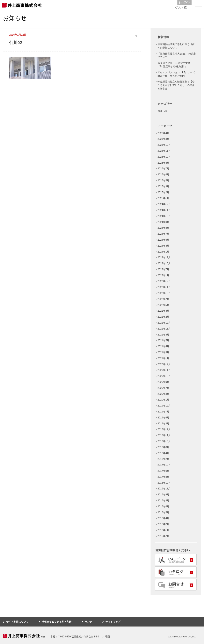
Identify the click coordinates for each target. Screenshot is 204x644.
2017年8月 (163, 477)
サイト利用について (17, 622)
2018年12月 (164, 429)
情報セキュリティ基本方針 (57, 622)
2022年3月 (163, 311)
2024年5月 (163, 240)
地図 (107, 637)
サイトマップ (113, 622)
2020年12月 (164, 364)
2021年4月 (163, 346)
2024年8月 (163, 228)
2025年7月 (163, 169)
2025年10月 (164, 157)
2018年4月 (163, 453)
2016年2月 (163, 524)
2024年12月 (164, 204)
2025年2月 (163, 192)
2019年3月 (163, 424)
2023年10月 (164, 263)
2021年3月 (163, 352)
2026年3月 (163, 139)
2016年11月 (164, 489)
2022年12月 (164, 281)
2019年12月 (164, 406)
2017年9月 (163, 471)
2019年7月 (163, 412)
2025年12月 (164, 145)
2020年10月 (164, 376)
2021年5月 (163, 340)
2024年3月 (163, 246)
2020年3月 (163, 394)
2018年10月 (164, 441)
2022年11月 (164, 287)
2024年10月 (164, 216)
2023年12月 (164, 257)
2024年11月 (164, 210)
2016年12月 (164, 483)
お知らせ (162, 111)
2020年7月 (163, 388)
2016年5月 (163, 512)
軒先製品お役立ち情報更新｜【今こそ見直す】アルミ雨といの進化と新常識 (176, 85)
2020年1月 (163, 400)
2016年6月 (163, 507)
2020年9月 (163, 382)
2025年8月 (163, 163)
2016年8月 (163, 501)
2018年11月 (164, 435)
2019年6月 (163, 418)
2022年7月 (163, 299)
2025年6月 (163, 175)
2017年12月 (164, 465)
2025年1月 (163, 198)
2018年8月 (163, 447)
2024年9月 (163, 222)
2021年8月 (163, 335)
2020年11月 (164, 370)
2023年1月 (163, 275)
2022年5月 (163, 305)
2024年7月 (163, 234)
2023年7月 (163, 269)
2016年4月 (163, 518)
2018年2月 (163, 459)
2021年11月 (164, 329)
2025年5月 (163, 181)
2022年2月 (163, 317)
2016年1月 (163, 530)
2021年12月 (164, 323)
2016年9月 (163, 495)
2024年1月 (163, 252)
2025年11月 (164, 151)
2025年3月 (163, 186)
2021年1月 (163, 358)
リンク (88, 622)
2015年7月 (163, 536)
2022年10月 (164, 293)
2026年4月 (163, 133)
